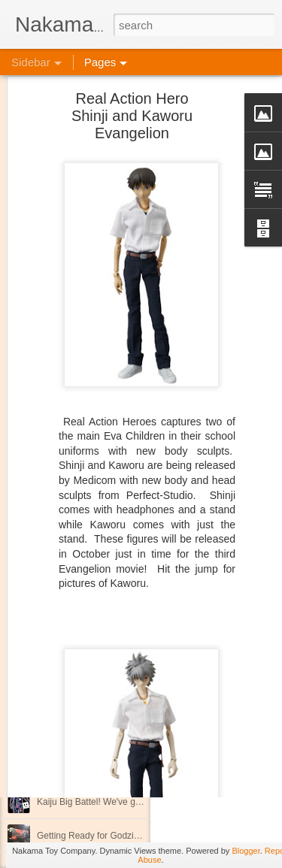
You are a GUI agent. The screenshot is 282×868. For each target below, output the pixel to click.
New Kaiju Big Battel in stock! (96, 633)
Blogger (246, 851)
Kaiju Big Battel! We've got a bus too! (111, 802)
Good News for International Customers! (117, 734)
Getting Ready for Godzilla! (91, 836)
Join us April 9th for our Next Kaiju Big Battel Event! (139, 667)
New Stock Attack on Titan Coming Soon (118, 700)
